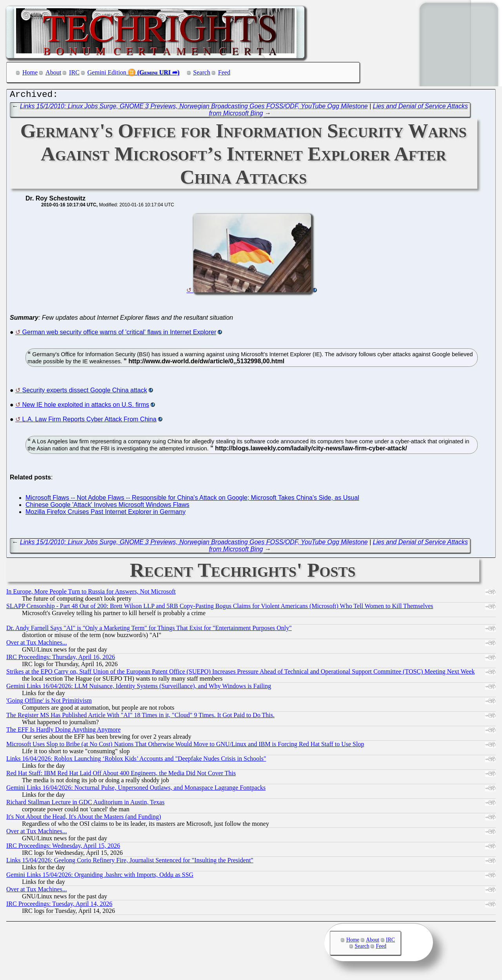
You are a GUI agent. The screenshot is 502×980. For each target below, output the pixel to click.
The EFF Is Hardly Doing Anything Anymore (64, 731)
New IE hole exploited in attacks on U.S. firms (86, 407)
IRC (74, 72)
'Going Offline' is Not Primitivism (49, 702)
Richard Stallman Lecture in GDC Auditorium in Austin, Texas (85, 804)
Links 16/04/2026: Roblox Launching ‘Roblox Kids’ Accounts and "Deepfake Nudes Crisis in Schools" (136, 761)
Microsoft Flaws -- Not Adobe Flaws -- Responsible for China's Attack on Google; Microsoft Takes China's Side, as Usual (192, 500)
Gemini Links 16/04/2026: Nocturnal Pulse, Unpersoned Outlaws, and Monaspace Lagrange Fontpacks (136, 790)
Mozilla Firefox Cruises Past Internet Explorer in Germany (105, 514)
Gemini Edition (107, 72)
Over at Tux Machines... (37, 644)
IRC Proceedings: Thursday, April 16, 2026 (61, 659)
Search (202, 72)
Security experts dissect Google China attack (85, 392)
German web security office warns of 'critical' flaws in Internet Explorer (119, 334)
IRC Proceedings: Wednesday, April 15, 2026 (63, 848)
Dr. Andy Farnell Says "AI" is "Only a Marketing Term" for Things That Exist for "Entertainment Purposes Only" (149, 630)
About (53, 72)
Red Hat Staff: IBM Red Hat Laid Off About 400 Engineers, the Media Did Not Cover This (121, 775)
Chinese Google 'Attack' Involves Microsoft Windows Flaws (107, 507)
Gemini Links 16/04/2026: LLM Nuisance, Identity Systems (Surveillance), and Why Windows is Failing (139, 688)
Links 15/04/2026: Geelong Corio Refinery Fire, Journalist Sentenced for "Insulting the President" (130, 862)
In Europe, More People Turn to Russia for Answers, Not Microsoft (91, 593)
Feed (224, 72)
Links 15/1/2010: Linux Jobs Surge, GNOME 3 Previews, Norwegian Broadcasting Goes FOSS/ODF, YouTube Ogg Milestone (194, 108)
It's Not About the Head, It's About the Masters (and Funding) (84, 819)
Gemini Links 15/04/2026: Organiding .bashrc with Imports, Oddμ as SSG (100, 877)
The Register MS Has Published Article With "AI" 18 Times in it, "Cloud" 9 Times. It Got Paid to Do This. (140, 717)
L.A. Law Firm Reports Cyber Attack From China (89, 421)
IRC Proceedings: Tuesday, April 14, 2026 (59, 906)
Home (30, 72)
